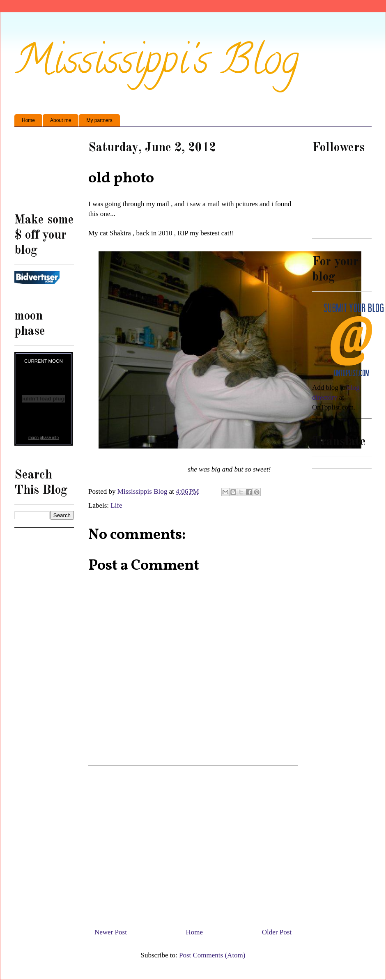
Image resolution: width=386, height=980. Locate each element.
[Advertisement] (44, 165)
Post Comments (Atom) (212, 955)
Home (28, 120)
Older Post (277, 932)
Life (116, 505)
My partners (99, 120)
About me (61, 120)
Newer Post (111, 932)
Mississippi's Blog (157, 64)
